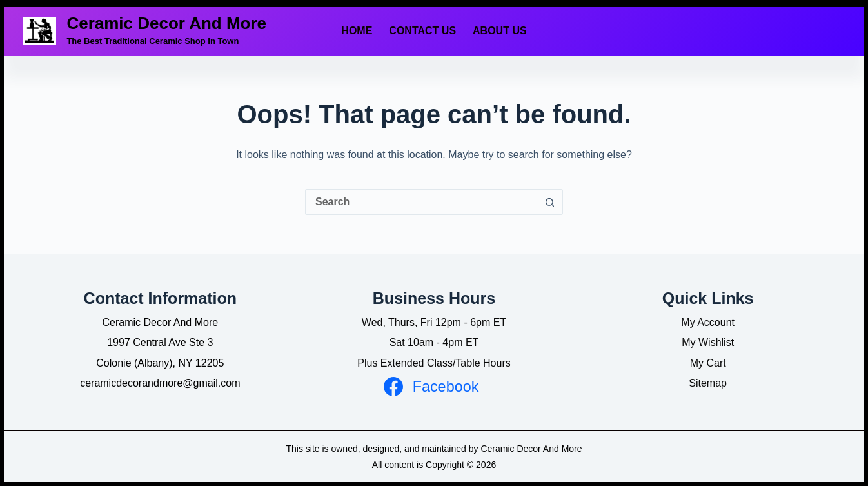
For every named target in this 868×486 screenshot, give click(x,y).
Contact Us (422, 31)
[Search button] (550, 202)
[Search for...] (421, 202)
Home (357, 31)
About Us (500, 31)
